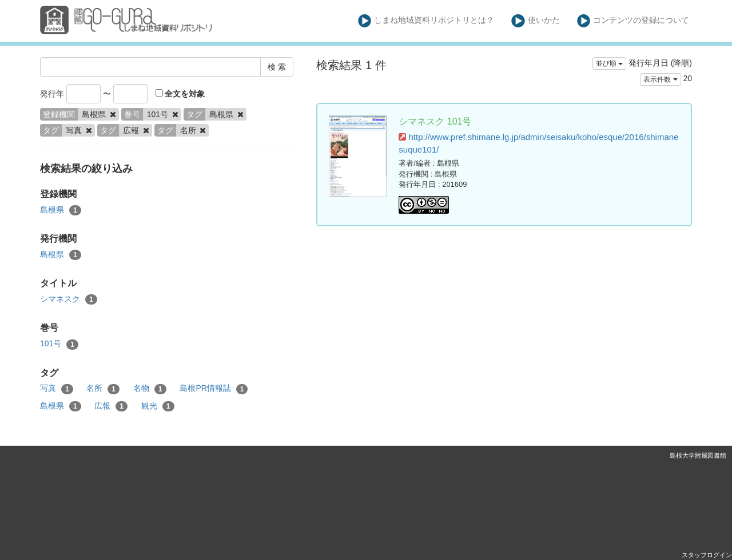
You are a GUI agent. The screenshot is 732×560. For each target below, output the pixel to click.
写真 (57, 389)
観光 (158, 406)
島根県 (61, 210)
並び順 (609, 63)
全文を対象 (180, 94)
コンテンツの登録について (633, 21)
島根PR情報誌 (214, 389)
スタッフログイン (707, 555)
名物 (150, 389)
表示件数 (660, 79)
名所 (103, 389)
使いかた (536, 21)
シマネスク (69, 299)
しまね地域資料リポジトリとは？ (426, 21)
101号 (59, 344)
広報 (111, 406)
